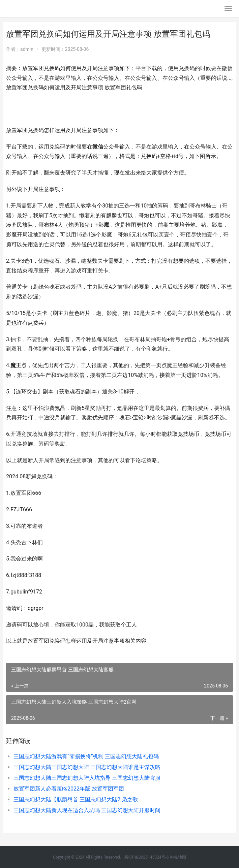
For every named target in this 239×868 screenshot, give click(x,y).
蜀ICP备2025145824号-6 (146, 857)
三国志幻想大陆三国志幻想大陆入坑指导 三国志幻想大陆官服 (87, 778)
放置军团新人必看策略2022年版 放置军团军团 (69, 789)
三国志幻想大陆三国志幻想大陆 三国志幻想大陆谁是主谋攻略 (87, 767)
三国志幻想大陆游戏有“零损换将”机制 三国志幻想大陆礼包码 (86, 756)
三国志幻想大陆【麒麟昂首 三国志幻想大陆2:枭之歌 (76, 799)
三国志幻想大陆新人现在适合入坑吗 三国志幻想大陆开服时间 (87, 810)
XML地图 (178, 857)
